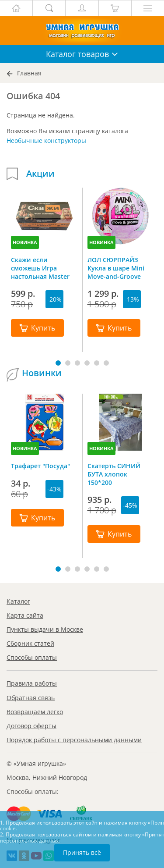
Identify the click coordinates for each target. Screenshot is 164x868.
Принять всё (82, 852)
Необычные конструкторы (46, 141)
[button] (58, 363)
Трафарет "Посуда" (40, 466)
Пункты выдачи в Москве (45, 629)
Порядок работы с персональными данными (74, 740)
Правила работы (32, 683)
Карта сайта (25, 615)
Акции (40, 174)
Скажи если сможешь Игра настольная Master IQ (40, 268)
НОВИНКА (25, 242)
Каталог (18, 601)
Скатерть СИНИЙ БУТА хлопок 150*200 (114, 474)
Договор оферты (31, 726)
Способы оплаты (32, 657)
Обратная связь (31, 698)
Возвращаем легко (35, 712)
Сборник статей (30, 643)
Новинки (42, 373)
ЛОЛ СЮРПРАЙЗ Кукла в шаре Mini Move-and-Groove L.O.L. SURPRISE (116, 268)
